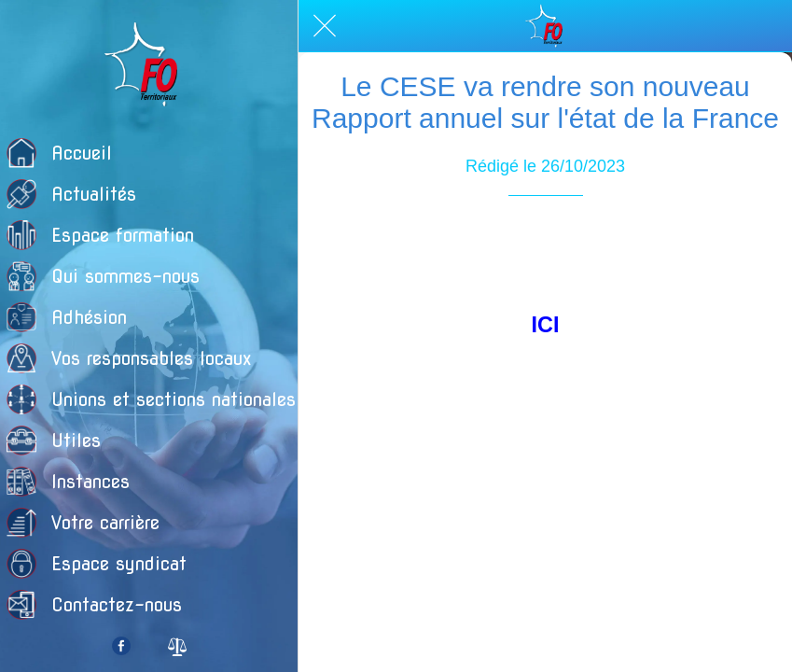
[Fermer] (325, 26)
